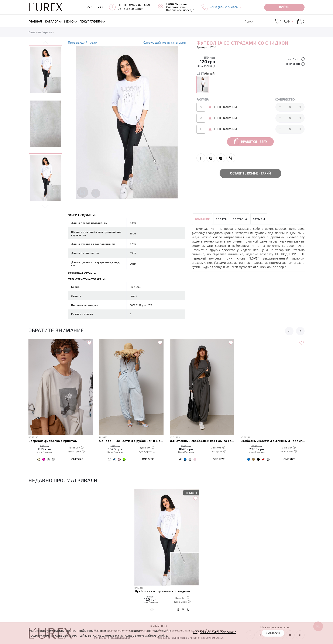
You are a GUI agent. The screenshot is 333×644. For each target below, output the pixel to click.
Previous (46, 43)
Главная (35, 32)
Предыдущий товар (82, 42)
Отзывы (259, 219)
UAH (287, 21)
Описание (202, 219)
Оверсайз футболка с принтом (124, 441)
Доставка (240, 219)
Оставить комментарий (250, 173)
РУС (90, 7)
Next (46, 206)
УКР (100, 7)
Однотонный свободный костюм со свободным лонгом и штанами (273, 441)
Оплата (221, 219)
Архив (48, 32)
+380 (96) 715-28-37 (224, 7)
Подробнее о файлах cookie (215, 632)
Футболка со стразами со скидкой (162, 591)
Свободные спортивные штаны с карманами (61, 441)
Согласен (273, 633)
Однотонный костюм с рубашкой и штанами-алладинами (202, 441)
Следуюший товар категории (165, 42)
